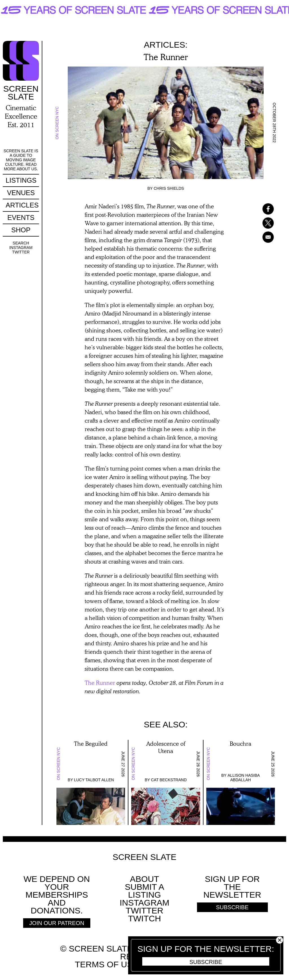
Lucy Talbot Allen (94, 780)
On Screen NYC (57, 123)
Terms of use (107, 964)
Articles (22, 205)
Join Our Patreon (57, 923)
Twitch (145, 918)
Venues (21, 193)
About (144, 879)
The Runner (100, 683)
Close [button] (280, 940)
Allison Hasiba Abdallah (244, 778)
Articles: (166, 45)
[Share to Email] (261, 237)
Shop (21, 230)
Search (21, 243)
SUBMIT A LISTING (144, 891)
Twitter (21, 252)
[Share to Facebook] (261, 209)
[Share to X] (261, 223)
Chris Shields (169, 188)
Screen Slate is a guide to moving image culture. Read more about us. (21, 160)
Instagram (21, 248)
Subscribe (206, 962)
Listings (21, 180)
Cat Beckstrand (169, 780)
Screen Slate (144, 857)
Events (21, 218)
